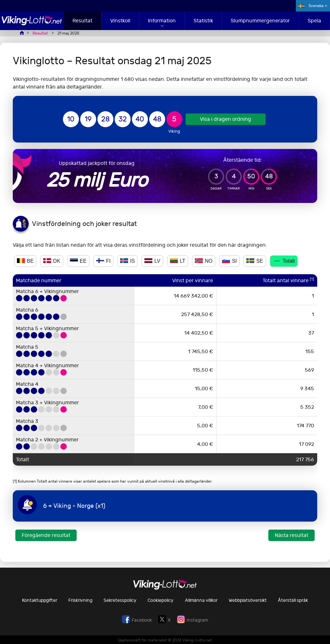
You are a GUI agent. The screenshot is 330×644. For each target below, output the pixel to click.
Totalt (284, 261)
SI (229, 261)
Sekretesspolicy (120, 600)
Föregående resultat (46, 535)
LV (152, 261)
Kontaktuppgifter (40, 600)
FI (103, 261)
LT (178, 261)
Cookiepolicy (161, 600)
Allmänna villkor (201, 600)
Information (162, 21)
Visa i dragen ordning (226, 119)
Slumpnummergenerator (260, 21)
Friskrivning (80, 600)
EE (78, 261)
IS (127, 261)
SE (255, 261)
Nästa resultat (292, 535)
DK (52, 261)
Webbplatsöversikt (248, 600)
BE (25, 261)
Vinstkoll (120, 21)
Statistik (203, 21)
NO (204, 261)
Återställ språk (293, 600)
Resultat (82, 21)
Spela (314, 21)
